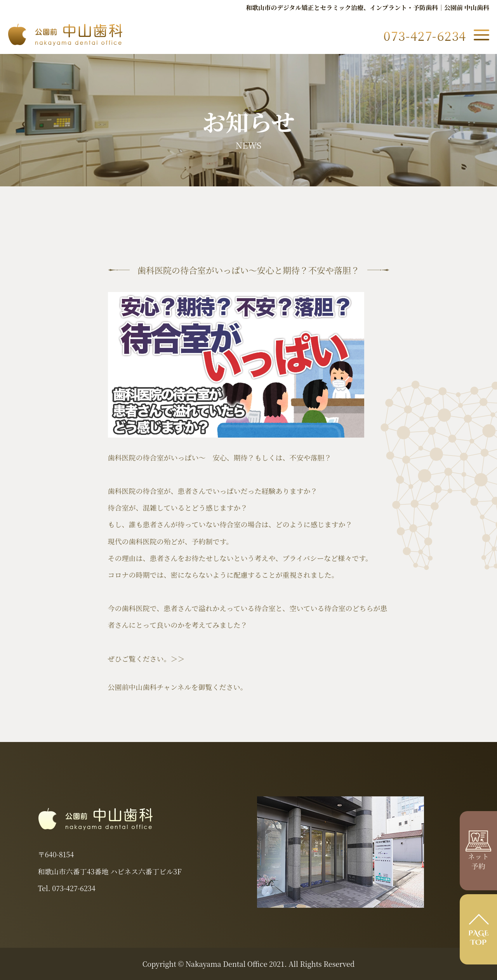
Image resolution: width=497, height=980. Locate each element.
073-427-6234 (74, 888)
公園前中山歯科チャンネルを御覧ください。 (178, 687)
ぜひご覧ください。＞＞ (146, 659)
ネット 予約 (478, 856)
